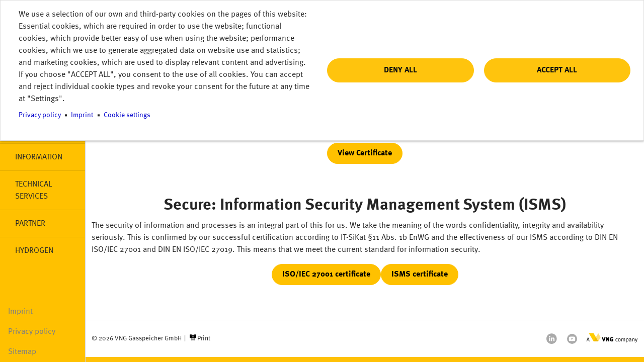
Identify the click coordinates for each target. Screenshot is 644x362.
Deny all (400, 70)
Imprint (20, 312)
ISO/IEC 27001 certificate (326, 275)
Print (204, 339)
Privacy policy (32, 332)
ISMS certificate (420, 275)
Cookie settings (127, 115)
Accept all (557, 70)
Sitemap (22, 352)
